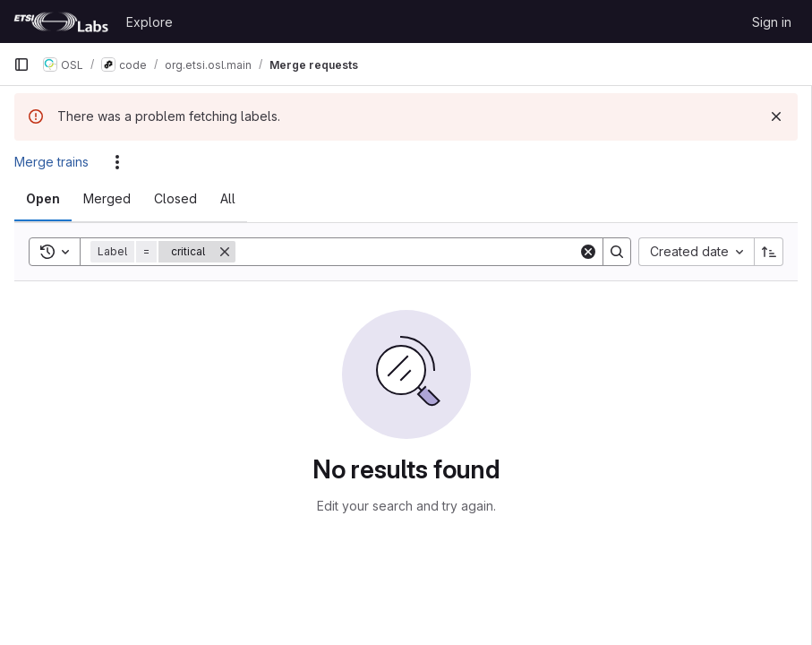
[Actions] (117, 162)
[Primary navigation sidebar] (21, 64)
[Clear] (588, 252)
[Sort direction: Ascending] (769, 252)
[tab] (43, 199)
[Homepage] (61, 21)
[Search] (407, 252)
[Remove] (225, 252)
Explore (150, 22)
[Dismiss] (776, 116)
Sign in (772, 22)
